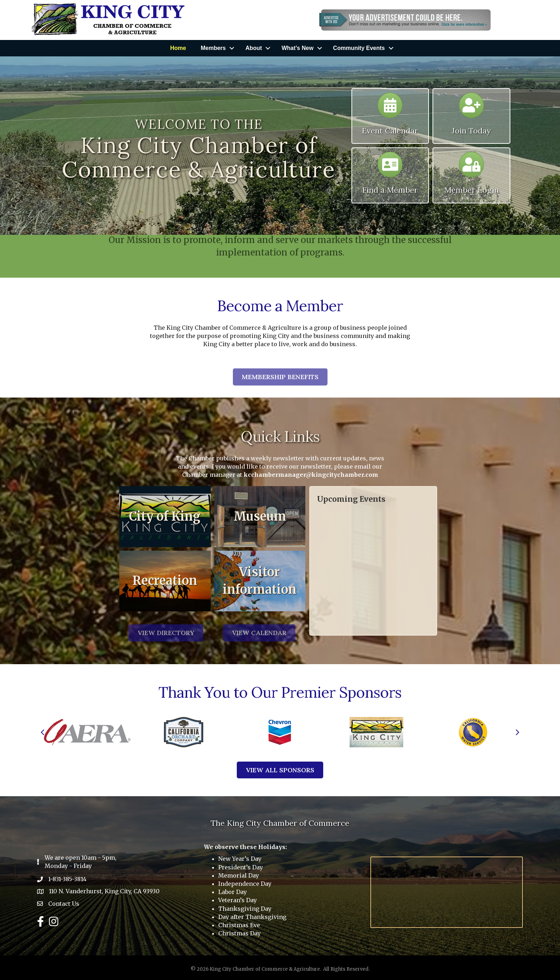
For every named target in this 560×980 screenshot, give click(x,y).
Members (213, 48)
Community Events (359, 48)
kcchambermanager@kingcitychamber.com (311, 475)
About (254, 48)
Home (178, 48)
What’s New (297, 48)
